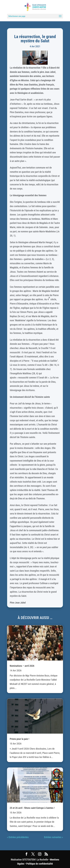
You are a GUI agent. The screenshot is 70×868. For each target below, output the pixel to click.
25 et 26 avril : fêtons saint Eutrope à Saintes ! (32, 808)
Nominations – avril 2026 (22, 666)
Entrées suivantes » (54, 837)
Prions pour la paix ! (19, 739)
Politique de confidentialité (40, 864)
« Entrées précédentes (18, 837)
